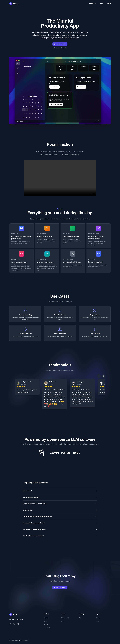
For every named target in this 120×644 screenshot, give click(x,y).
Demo (46, 621)
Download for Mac (60, 44)
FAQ (62, 621)
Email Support (65, 618)
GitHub (109, 4)
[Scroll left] (99, 376)
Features (93, 4)
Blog (101, 4)
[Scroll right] (104, 376)
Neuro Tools (47, 628)
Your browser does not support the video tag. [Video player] (60, 178)
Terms (98, 621)
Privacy (98, 618)
